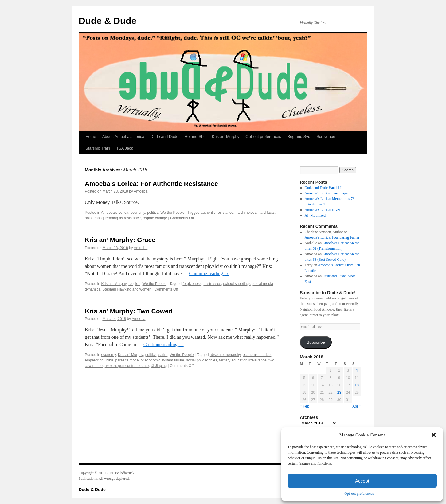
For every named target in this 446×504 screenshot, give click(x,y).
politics (153, 213)
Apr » (357, 406)
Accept (362, 481)
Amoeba (141, 191)
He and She (195, 137)
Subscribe (316, 342)
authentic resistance (217, 213)
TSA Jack (125, 148)
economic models (257, 355)
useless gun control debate (127, 366)
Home (91, 137)
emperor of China (99, 360)
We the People (172, 213)
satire (163, 355)
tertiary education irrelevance (243, 360)
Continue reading (209, 273)
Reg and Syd (299, 137)
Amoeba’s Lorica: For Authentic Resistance (151, 184)
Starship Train (98, 148)
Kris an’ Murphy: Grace (120, 240)
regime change (155, 218)
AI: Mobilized (315, 215)
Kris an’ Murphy (226, 137)
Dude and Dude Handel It (324, 188)
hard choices (246, 213)
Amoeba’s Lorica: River (323, 210)
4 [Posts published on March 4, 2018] (357, 370)
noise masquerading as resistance (113, 218)
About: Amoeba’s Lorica (123, 137)
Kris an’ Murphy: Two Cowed (129, 311)
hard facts (266, 213)
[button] (434, 435)
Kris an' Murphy (114, 284)
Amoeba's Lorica (115, 213)
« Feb (305, 406)
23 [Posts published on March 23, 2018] (339, 393)
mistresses (212, 284)
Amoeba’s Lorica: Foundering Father (332, 237)
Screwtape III (328, 137)
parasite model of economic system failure (150, 360)
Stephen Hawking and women (127, 289)
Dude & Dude (108, 21)
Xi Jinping (159, 366)
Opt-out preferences (359, 494)
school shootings (237, 284)
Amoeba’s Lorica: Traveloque (327, 193)
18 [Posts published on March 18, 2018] (357, 385)
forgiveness (192, 284)
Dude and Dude (164, 137)
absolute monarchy (225, 355)
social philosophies (202, 360)
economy (138, 213)
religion (134, 284)
